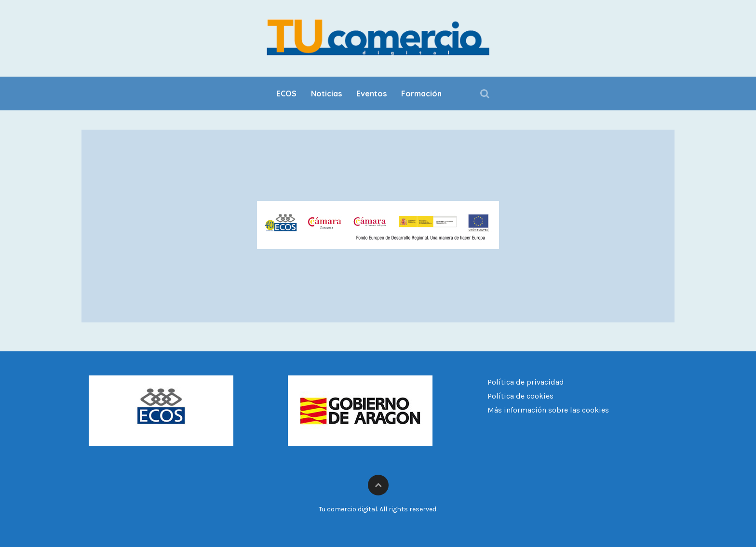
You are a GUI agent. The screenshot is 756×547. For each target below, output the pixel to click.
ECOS (286, 93)
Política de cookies (520, 396)
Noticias (326, 93)
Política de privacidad (526, 382)
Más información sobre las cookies (548, 410)
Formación (421, 93)
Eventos (371, 93)
